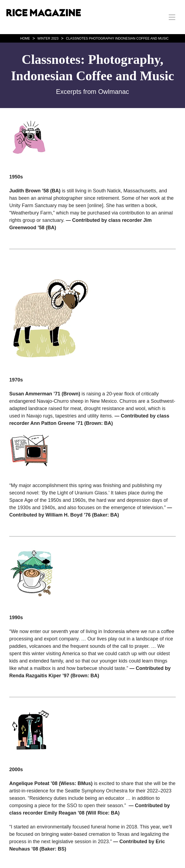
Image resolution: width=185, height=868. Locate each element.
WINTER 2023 (48, 38)
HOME (25, 38)
